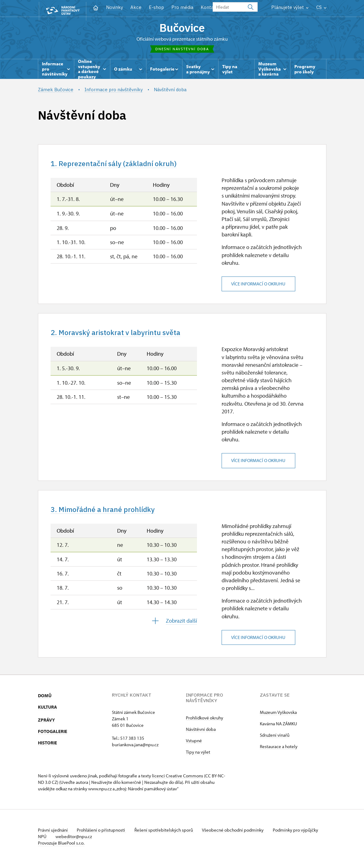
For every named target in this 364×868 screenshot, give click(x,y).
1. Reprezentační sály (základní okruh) (120, 166)
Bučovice (182, 28)
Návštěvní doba (201, 734)
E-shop (156, 7)
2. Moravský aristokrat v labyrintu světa (122, 336)
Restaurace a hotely (279, 751)
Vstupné (194, 745)
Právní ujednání (53, 835)
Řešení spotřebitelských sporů (168, 835)
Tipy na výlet (198, 757)
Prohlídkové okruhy (204, 722)
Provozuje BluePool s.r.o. (61, 848)
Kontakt (209, 7)
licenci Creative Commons (178, 780)
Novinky (115, 7)
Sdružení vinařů (275, 740)
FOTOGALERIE (53, 736)
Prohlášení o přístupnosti (103, 835)
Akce (136, 7)
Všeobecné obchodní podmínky (238, 835)
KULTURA (47, 712)
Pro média (182, 7)
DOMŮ (45, 700)
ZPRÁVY (46, 725)
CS (321, 7)
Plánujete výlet (290, 7)
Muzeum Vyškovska (278, 717)
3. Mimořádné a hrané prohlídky (108, 514)
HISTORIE (47, 747)
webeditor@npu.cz (94, 841)
